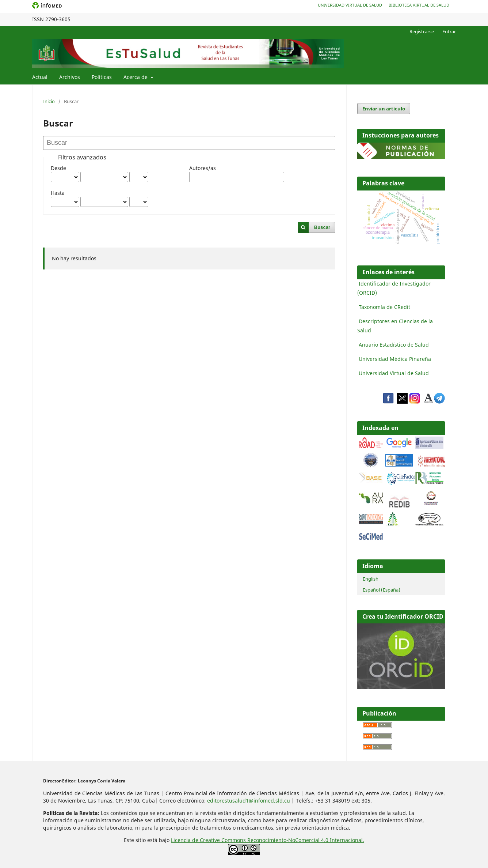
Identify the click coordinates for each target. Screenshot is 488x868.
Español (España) (382, 590)
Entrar (449, 31)
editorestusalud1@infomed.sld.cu (249, 801)
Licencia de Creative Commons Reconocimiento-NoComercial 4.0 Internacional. (268, 840)
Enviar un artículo (384, 109)
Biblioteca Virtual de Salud (419, 5)
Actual (40, 77)
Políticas (102, 77)
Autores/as (203, 168)
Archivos (70, 77)
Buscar (322, 227)
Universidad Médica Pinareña (395, 359)
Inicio (49, 101)
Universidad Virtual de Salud (350, 5)
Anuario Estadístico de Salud (394, 345)
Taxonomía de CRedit (384, 307)
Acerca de (136, 77)
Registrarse (422, 31)
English (371, 579)
